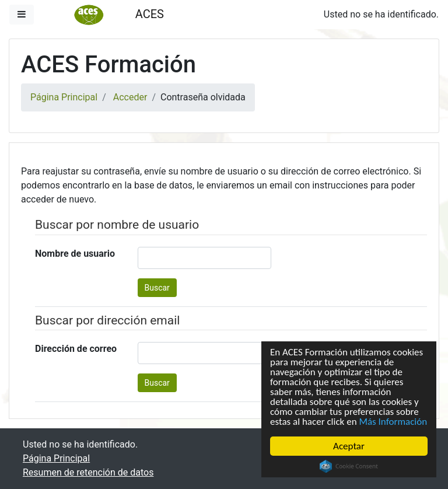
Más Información (393, 422)
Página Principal (64, 97)
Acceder (130, 97)
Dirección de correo (76, 349)
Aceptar (349, 446)
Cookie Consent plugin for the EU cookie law (349, 466)
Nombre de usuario (75, 254)
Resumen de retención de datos (88, 472)
